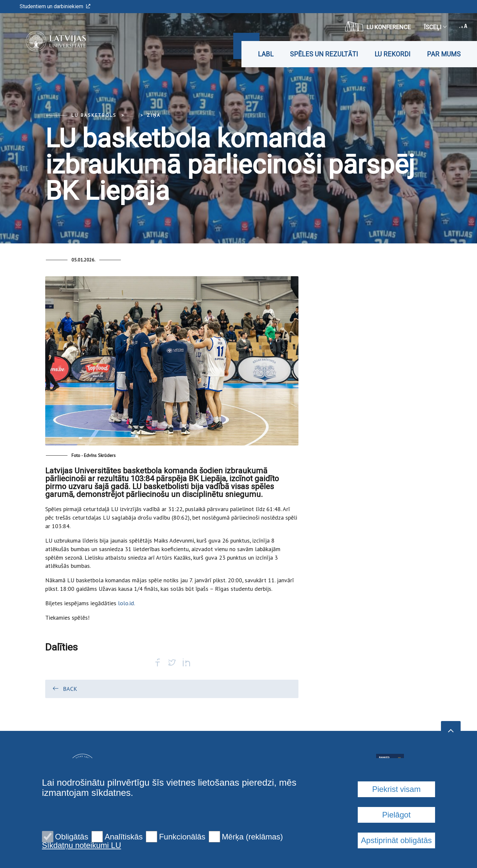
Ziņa (153, 115)
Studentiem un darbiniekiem (55, 6)
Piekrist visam (396, 789)
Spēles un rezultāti (324, 54)
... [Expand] (132, 115)
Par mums (444, 54)
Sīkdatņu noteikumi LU (81, 845)
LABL (266, 54)
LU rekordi (392, 54)
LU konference (378, 26)
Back (64, 689)
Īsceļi (435, 27)
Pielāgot (397, 815)
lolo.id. (126, 603)
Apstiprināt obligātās (396, 840)
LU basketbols (94, 115)
